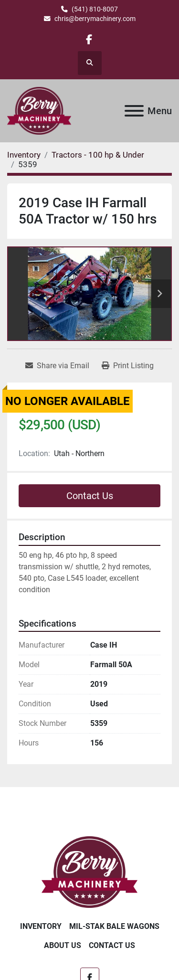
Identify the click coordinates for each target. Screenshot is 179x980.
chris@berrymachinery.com (95, 19)
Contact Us (90, 496)
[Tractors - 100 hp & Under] (98, 155)
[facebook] (89, 39)
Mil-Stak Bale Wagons (114, 926)
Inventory (41, 926)
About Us (63, 945)
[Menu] (134, 111)
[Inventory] (24, 155)
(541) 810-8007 (95, 9)
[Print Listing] (128, 366)
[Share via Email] (57, 366)
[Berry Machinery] (89, 871)
